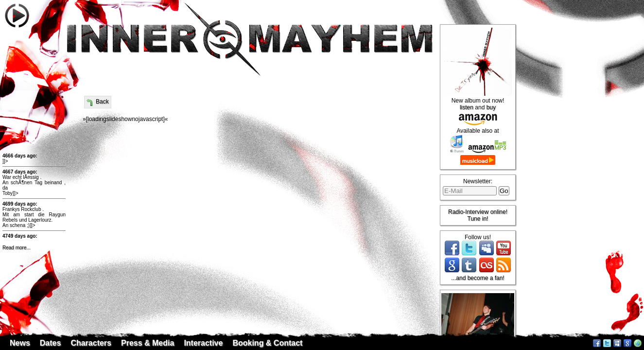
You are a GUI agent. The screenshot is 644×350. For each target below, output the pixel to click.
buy (491, 107)
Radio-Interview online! (478, 212)
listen (467, 107)
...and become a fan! (478, 278)
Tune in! (478, 219)
